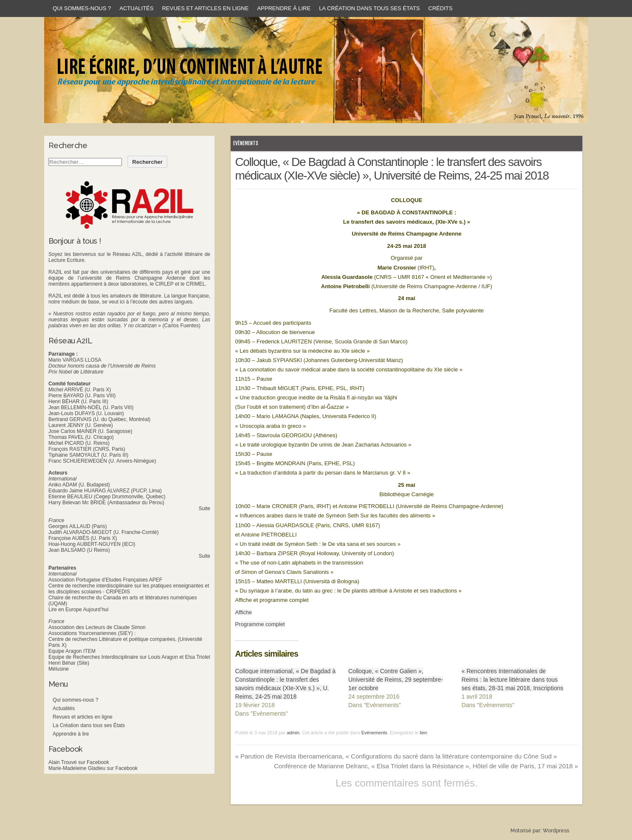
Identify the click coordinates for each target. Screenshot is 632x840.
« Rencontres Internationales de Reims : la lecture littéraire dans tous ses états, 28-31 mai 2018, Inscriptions (513, 680)
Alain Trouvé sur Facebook (79, 762)
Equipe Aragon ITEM (72, 651)
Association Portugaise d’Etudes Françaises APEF (105, 580)
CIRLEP (164, 284)
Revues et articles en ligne (205, 8)
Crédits (440, 8)
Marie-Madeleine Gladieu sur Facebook (93, 768)
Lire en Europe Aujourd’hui (78, 610)
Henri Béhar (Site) (69, 663)
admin (293, 733)
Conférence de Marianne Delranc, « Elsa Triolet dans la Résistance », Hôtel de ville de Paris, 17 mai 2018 (426, 766)
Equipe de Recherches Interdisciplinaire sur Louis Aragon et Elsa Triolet (129, 657)
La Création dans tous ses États (369, 8)
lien (423, 733)
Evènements (246, 143)
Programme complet (260, 624)
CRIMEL (196, 284)
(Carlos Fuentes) (181, 326)
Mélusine (59, 669)
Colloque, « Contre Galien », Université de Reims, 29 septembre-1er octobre (396, 680)
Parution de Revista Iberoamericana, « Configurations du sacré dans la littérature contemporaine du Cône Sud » (396, 756)
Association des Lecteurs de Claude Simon (97, 627)
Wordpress (556, 831)
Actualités (136, 8)
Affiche (243, 612)
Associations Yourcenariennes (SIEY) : (92, 633)
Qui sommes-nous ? (82, 8)
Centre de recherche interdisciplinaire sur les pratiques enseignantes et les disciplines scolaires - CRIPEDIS (129, 589)
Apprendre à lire (284, 8)
